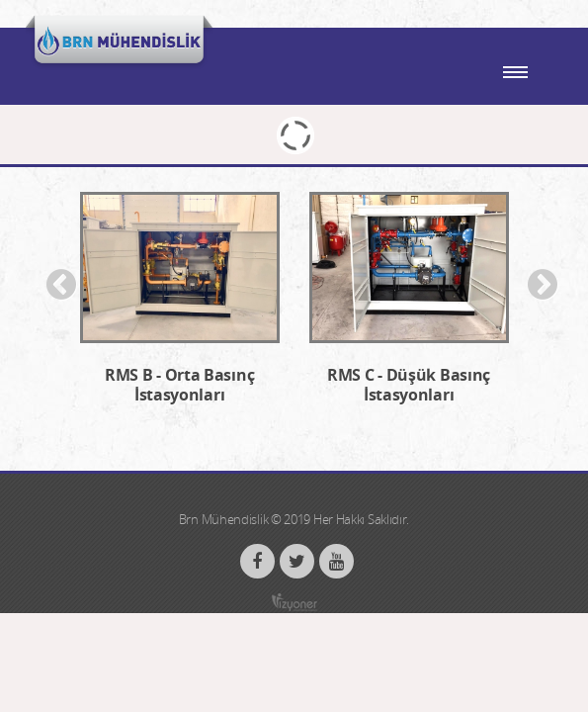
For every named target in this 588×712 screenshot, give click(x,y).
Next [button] (543, 286)
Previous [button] (61, 286)
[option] (180, 309)
